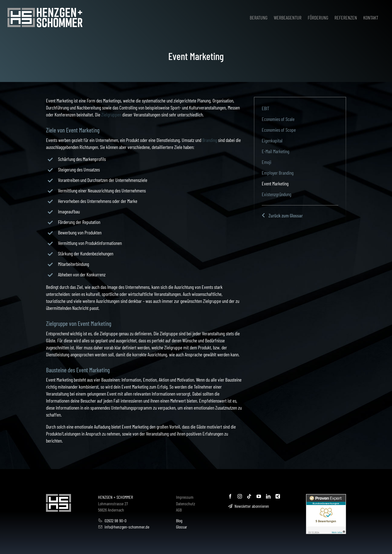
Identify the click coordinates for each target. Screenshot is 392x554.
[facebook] (230, 496)
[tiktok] (249, 496)
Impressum (185, 497)
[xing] (278, 496)
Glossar (181, 527)
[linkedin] (268, 496)
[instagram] (240, 496)
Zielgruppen (111, 114)
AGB (179, 510)
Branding (210, 140)
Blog (179, 521)
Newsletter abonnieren (248, 506)
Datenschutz (186, 504)
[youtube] (259, 496)
